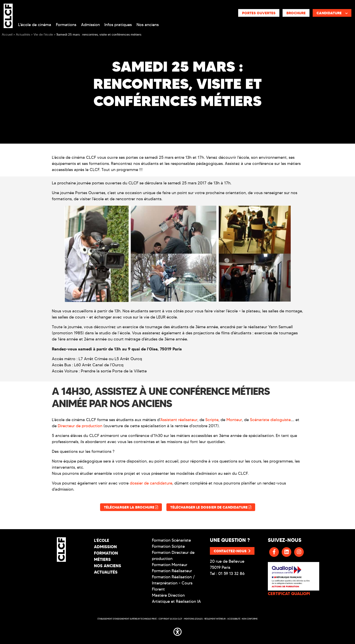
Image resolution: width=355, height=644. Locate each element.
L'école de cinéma (35, 25)
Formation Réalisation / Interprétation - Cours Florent (173, 583)
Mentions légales (193, 619)
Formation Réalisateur (172, 571)
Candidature (332, 13)
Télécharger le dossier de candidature (211, 507)
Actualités (106, 572)
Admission (90, 25)
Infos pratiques (118, 25)
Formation (106, 553)
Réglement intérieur (215, 619)
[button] (177, 631)
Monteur (234, 420)
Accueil (7, 35)
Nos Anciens (108, 566)
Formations (66, 25)
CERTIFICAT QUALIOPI (289, 594)
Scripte (212, 420)
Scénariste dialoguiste (270, 420)
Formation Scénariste (171, 540)
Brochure (296, 13)
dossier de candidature (151, 483)
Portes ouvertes (259, 13)
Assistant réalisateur (179, 420)
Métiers (102, 559)
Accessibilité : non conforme (242, 619)
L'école (102, 540)
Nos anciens (148, 25)
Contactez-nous (232, 551)
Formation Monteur (170, 565)
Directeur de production (80, 426)
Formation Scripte (168, 546)
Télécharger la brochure (131, 507)
